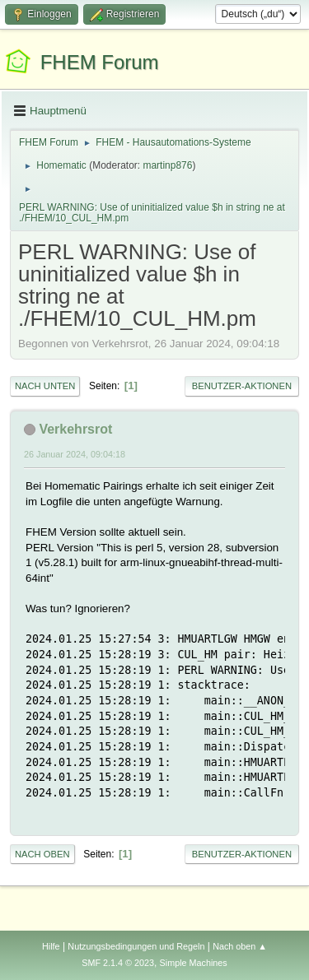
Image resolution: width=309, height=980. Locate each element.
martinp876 (167, 165)
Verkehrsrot (75, 429)
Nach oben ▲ (240, 946)
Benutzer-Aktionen (242, 386)
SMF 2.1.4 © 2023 (118, 963)
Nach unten (45, 386)
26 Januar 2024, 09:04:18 (75, 454)
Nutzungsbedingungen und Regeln (136, 946)
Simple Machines (194, 963)
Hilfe (51, 946)
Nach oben (42, 854)
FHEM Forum (100, 62)
